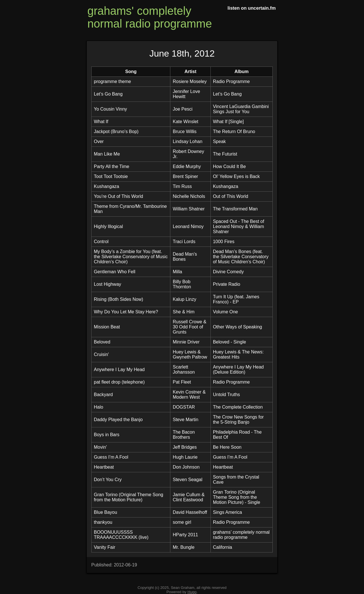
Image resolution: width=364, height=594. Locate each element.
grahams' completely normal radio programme (150, 17)
